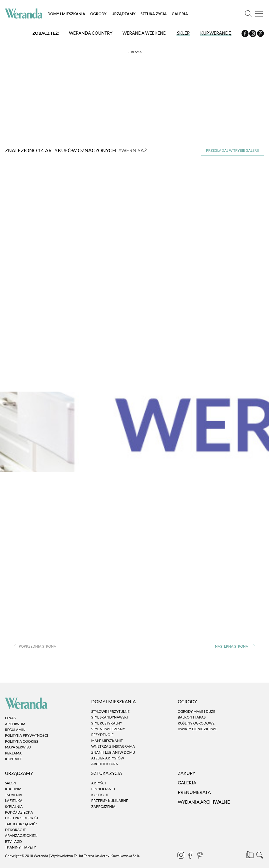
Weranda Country (91, 33)
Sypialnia (14, 806)
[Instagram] (253, 34)
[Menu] (259, 14)
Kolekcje (100, 794)
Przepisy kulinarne (110, 800)
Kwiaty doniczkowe (197, 728)
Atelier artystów (108, 757)
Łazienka (14, 800)
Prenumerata (194, 792)
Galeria (180, 14)
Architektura (105, 763)
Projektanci (103, 788)
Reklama (13, 752)
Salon (11, 782)
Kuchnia (13, 788)
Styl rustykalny (107, 722)
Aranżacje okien (21, 835)
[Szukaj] (248, 14)
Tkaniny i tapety (20, 847)
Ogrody (98, 14)
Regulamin (15, 729)
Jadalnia (14, 794)
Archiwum (15, 723)
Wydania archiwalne (204, 801)
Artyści (98, 782)
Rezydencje (102, 734)
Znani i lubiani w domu (113, 752)
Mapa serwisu (18, 746)
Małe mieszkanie (107, 740)
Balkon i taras (192, 716)
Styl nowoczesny (108, 728)
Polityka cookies (21, 741)
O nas (10, 717)
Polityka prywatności (26, 735)
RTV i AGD (13, 841)
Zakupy (186, 772)
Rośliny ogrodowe (196, 722)
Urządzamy (123, 14)
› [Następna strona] (234, 646)
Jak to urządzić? (21, 823)
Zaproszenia (103, 806)
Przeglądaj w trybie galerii (232, 150)
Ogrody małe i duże (196, 711)
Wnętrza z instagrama (113, 746)
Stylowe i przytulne (110, 711)
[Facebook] (245, 34)
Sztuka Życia (154, 14)
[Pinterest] (260, 34)
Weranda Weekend (144, 33)
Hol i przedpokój (21, 817)
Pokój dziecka (19, 811)
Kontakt (13, 758)
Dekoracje (15, 829)
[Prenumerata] (250, 855)
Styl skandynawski (109, 716)
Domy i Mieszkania (66, 14)
